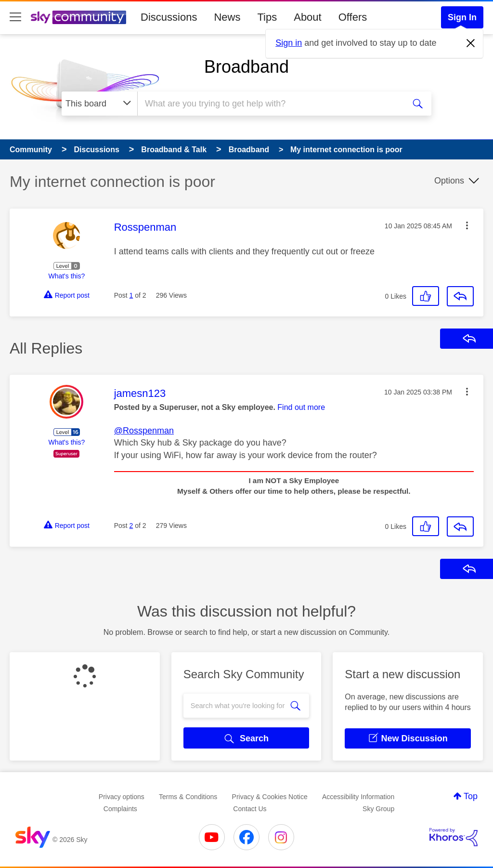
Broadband (246, 67)
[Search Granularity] (99, 104)
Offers (353, 17)
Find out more (301, 407)
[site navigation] (15, 17)
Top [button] (471, 796)
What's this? (66, 276)
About (308, 17)
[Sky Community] (78, 17)
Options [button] (449, 181)
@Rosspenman (144, 431)
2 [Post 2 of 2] (131, 526)
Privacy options (122, 797)
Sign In (462, 17)
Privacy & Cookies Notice (270, 797)
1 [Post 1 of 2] (131, 295)
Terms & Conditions (188, 797)
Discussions (169, 17)
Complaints (120, 809)
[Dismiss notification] (471, 43)
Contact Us (250, 809)
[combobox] (270, 104)
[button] (467, 225)
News (227, 17)
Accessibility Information (358, 797)
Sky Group (378, 809)
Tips (267, 17)
